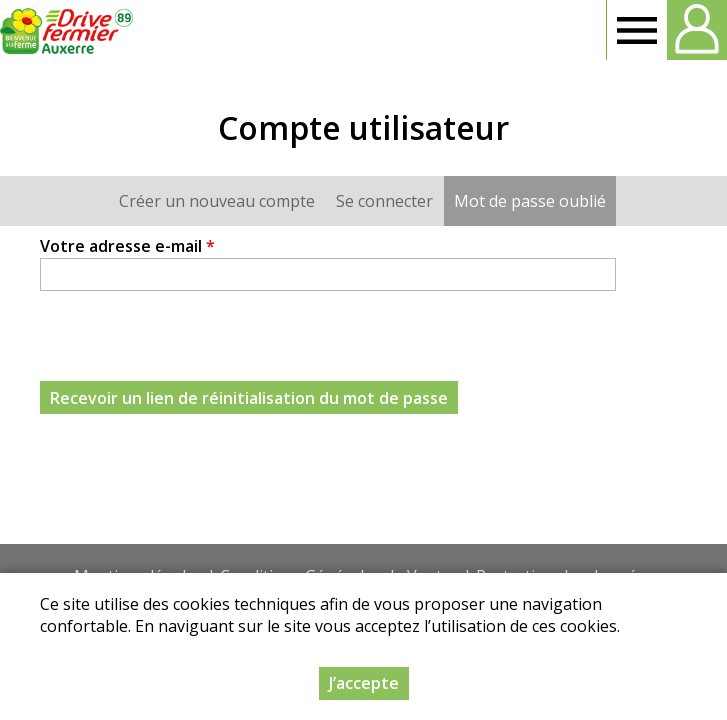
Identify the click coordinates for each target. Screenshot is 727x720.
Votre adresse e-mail (127, 246)
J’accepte (364, 683)
